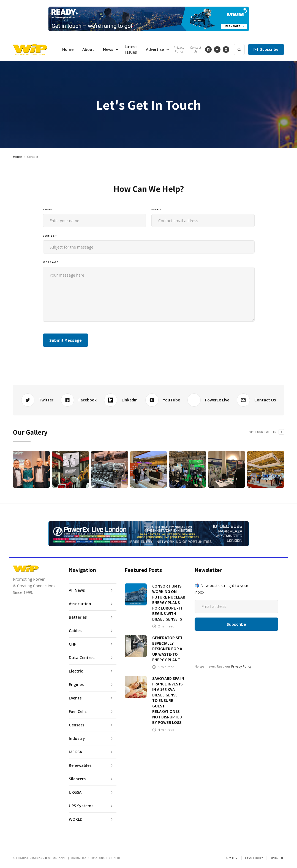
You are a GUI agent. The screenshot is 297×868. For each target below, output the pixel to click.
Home (68, 49)
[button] (109, 49)
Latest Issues (131, 49)
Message (51, 262)
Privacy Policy (179, 49)
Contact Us (196, 49)
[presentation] (193, 339)
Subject (50, 236)
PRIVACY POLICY (254, 858)
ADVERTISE (232, 858)
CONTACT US (277, 858)
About (88, 49)
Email (157, 209)
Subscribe (269, 49)
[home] (30, 49)
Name (47, 209)
